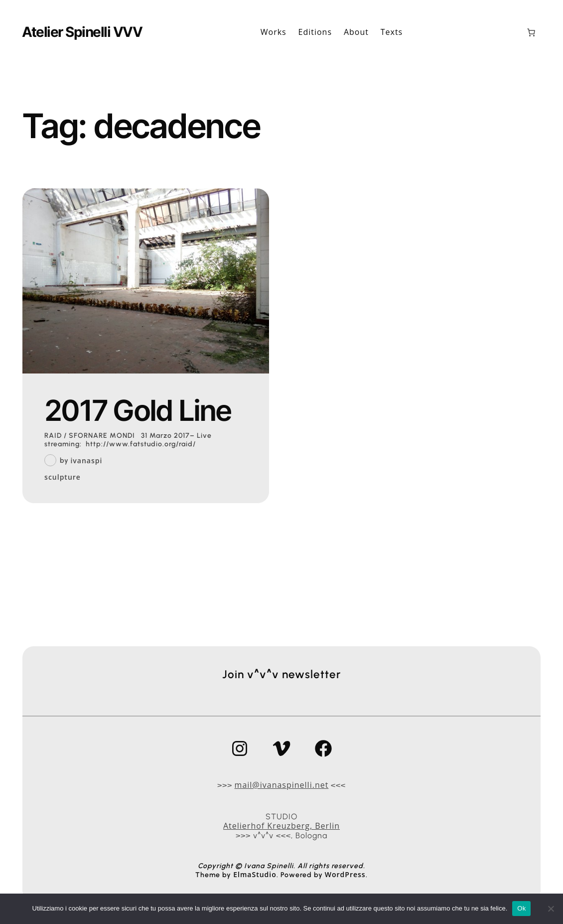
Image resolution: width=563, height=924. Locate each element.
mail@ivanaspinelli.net (282, 785)
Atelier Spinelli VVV (82, 32)
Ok (521, 908)
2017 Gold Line (138, 411)
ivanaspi (86, 461)
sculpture (63, 477)
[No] (551, 909)
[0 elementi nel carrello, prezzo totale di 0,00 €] (531, 32)
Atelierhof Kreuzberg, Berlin (281, 826)
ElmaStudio (255, 874)
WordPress (345, 874)
